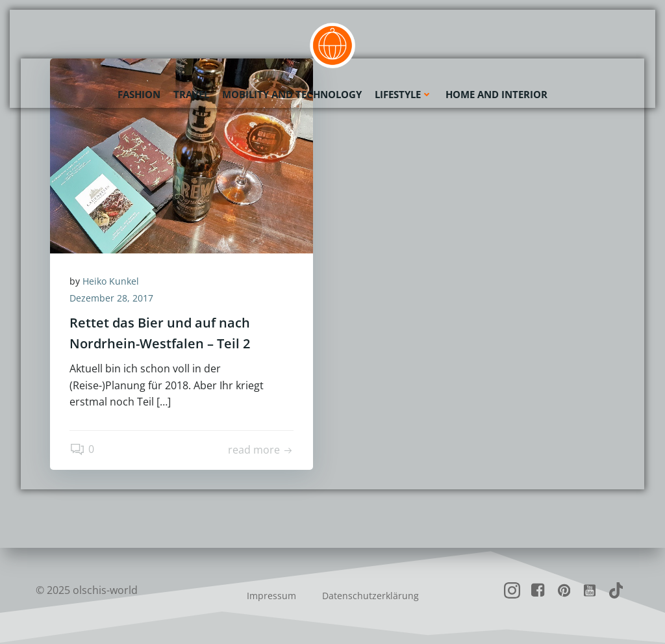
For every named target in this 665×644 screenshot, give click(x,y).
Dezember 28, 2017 (111, 298)
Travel (191, 94)
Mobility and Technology (292, 94)
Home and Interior (496, 94)
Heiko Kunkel (111, 281)
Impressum (271, 596)
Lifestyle (404, 94)
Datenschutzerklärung (370, 596)
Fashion (139, 94)
